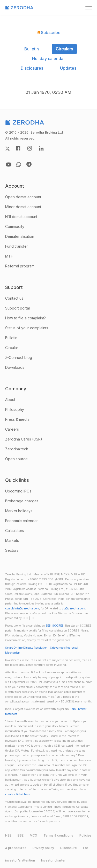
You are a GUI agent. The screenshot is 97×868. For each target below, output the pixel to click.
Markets (12, 540)
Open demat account (23, 197)
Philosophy (15, 409)
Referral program (20, 266)
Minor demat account (23, 207)
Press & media (17, 419)
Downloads (15, 367)
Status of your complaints (27, 328)
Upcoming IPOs (18, 491)
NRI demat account (21, 217)
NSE (8, 835)
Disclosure (69, 848)
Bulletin (32, 49)
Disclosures (32, 68)
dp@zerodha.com (73, 609)
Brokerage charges (22, 501)
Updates (68, 68)
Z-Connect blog (19, 357)
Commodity (15, 226)
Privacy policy (43, 848)
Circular (12, 348)
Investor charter (53, 860)
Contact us (14, 298)
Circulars (64, 49)
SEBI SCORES (55, 626)
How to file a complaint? (25, 318)
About (10, 400)
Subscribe (49, 32)
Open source (16, 459)
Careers (12, 429)
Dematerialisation (20, 236)
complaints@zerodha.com (22, 609)
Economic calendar (21, 521)
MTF (9, 256)
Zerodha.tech (17, 449)
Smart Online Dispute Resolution (26, 648)
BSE (21, 835)
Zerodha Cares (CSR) (24, 439)
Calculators (15, 531)
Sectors (12, 550)
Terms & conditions (58, 835)
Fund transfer (17, 246)
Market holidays (19, 511)
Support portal (17, 308)
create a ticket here (18, 794)
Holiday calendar (48, 58)
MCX (33, 835)
